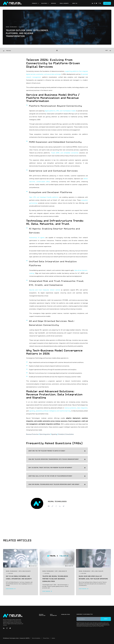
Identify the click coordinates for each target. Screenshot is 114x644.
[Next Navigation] (108, 50)
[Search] (100, 3)
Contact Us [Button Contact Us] (107, 3)
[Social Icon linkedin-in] (93, 3)
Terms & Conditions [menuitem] (36, 638)
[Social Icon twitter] (96, 3)
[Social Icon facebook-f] (94, 3)
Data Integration (45, 434)
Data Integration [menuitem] (53, 615)
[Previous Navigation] (7, 51)
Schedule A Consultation (66, 434)
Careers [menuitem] (53, 638)
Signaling (54, 434)
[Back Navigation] (57, 51)
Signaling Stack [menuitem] (65, 614)
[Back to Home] (12, 3)
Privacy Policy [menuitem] (46, 638)
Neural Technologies (11, 27)
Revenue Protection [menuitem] (42, 615)
